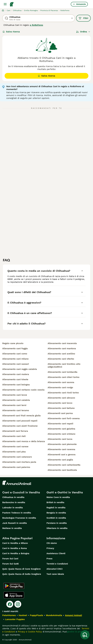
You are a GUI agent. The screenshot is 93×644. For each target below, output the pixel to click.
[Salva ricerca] (85, 635)
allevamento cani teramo (16, 410)
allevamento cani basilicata (62, 470)
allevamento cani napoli (60, 424)
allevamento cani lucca (60, 439)
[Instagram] (18, 604)
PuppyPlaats (36, 615)
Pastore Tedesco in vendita (17, 513)
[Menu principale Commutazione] (5, 4)
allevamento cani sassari (16, 364)
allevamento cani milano (15, 359)
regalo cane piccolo (13, 343)
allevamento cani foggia (15, 349)
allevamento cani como (15, 354)
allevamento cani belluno (61, 408)
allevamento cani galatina (61, 429)
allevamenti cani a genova (62, 455)
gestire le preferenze (78, 632)
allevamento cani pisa (14, 452)
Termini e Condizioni (57, 564)
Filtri (83, 18)
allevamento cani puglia (60, 460)
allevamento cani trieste (15, 379)
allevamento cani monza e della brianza (24, 441)
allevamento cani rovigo (60, 387)
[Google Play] (14, 586)
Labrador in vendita (13, 508)
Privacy (50, 548)
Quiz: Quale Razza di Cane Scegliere (21, 569)
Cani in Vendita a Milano (15, 543)
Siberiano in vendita (57, 528)
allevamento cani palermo (16, 467)
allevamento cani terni (14, 405)
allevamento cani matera (16, 374)
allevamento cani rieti (14, 436)
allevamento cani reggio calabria (20, 369)
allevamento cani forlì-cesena (64, 418)
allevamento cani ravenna (61, 449)
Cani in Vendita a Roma (15, 548)
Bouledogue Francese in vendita (19, 518)
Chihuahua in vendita (13, 497)
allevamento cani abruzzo (61, 398)
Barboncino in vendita (14, 502)
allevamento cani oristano (61, 434)
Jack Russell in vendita (15, 523)
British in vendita (55, 502)
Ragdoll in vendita (56, 508)
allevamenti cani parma (60, 413)
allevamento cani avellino (61, 354)
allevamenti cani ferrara (15, 431)
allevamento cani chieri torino (64, 377)
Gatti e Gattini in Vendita (65, 492)
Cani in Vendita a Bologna (16, 553)
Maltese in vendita (12, 528)
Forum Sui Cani (10, 559)
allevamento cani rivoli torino (63, 393)
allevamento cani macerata (62, 343)
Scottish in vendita (56, 518)
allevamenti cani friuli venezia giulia (21, 416)
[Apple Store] (14, 595)
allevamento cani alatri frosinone (20, 426)
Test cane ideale (55, 574)
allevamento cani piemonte (62, 444)
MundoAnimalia (54, 615)
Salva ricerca (11, 32)
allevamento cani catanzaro (17, 457)
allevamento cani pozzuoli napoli (20, 421)
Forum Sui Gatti (10, 564)
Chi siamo (52, 543)
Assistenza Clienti (56, 553)
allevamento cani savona (61, 382)
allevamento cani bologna (16, 385)
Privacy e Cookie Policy (29, 632)
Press (49, 559)
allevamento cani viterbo (61, 359)
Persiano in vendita (57, 523)
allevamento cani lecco (60, 403)
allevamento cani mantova (62, 349)
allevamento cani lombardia (63, 372)
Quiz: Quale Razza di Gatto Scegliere (22, 574)
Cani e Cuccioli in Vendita (21, 492)
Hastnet (23, 615)
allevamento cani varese (15, 447)
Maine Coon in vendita (58, 497)
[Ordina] (83, 32)
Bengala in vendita (56, 513)
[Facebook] (10, 604)
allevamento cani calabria (16, 400)
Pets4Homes (9, 615)
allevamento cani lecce (15, 395)
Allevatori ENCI (55, 569)
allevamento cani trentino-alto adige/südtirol (64, 365)
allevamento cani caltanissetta (64, 465)
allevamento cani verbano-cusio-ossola (23, 390)
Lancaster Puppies (15, 619)
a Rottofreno (36, 25)
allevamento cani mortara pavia (19, 462)
